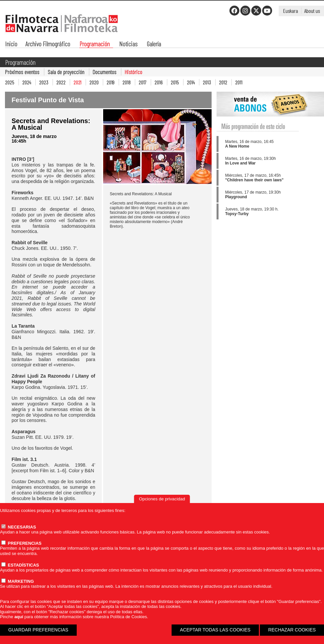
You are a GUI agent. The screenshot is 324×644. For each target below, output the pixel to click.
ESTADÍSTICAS (20, 565)
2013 (207, 82)
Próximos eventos (22, 72)
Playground (236, 197)
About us (312, 11)
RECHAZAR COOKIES (292, 630)
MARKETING (18, 581)
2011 (239, 82)
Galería (154, 45)
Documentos (104, 72)
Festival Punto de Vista (48, 100)
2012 (223, 82)
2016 (159, 82)
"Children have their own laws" (254, 180)
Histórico (133, 72)
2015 (175, 82)
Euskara (290, 11)
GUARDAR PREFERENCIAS (38, 630)
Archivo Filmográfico (48, 45)
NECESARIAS (19, 527)
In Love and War (240, 163)
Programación (95, 45)
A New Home (237, 146)
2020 (94, 82)
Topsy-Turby (237, 214)
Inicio (11, 45)
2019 (110, 82)
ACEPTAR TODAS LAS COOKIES (215, 630)
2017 (142, 82)
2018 (126, 82)
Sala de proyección (66, 72)
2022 (61, 82)
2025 (10, 82)
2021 (77, 82)
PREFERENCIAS (21, 543)
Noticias (128, 45)
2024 (27, 82)
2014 (191, 82)
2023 (44, 82)
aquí (19, 617)
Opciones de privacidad (162, 499)
